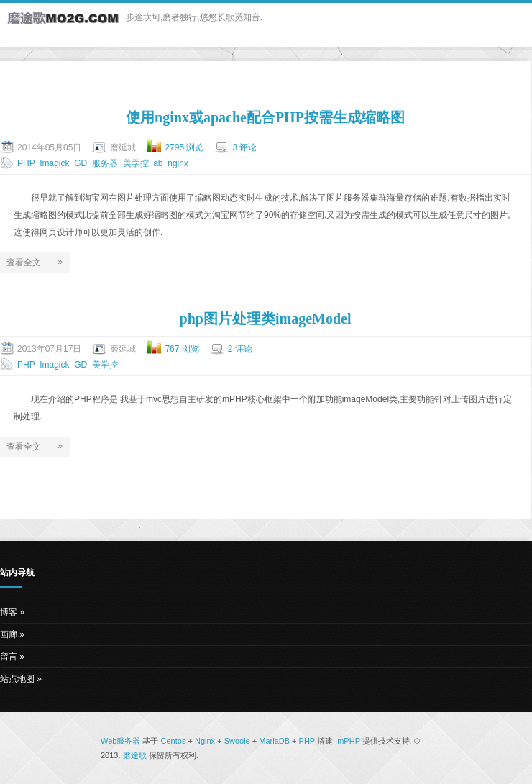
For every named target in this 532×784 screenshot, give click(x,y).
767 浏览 (182, 349)
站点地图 (17, 679)
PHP (26, 163)
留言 (9, 657)
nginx (178, 163)
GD (81, 163)
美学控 (136, 163)
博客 (9, 612)
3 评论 (244, 147)
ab (158, 163)
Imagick (54, 163)
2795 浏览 (184, 147)
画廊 (9, 634)
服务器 (105, 163)
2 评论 (240, 349)
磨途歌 (135, 755)
